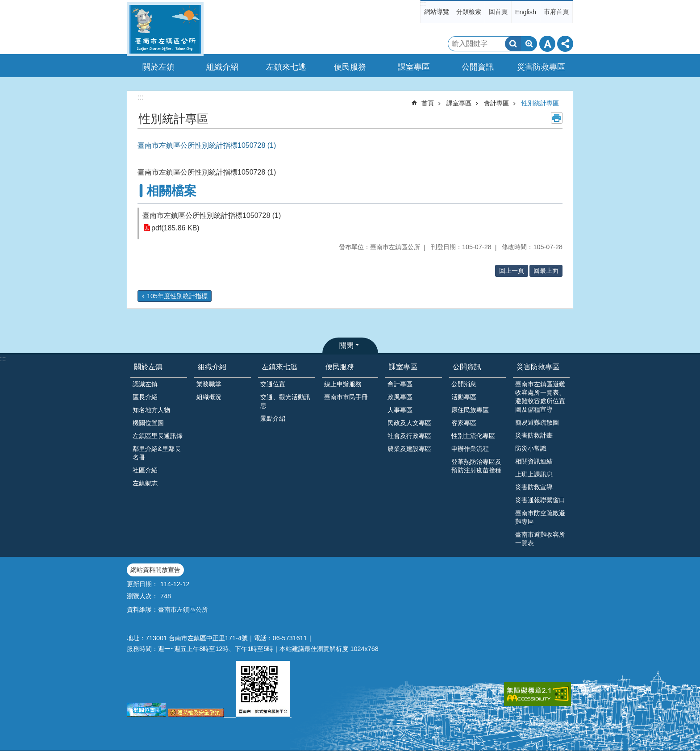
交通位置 (273, 384)
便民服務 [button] (350, 67)
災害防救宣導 (534, 487)
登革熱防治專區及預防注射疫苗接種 (476, 466)
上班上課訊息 (534, 474)
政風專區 (400, 397)
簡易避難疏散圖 (537, 422)
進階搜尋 (529, 44)
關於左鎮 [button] (158, 67)
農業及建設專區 (409, 449)
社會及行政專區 (409, 436)
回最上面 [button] (546, 271)
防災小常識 (531, 448)
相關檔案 (171, 191)
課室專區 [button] (414, 67)
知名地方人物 (151, 410)
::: (423, 4)
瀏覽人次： (142, 596)
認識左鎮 (145, 384)
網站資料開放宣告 (155, 570)
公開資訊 (467, 367)
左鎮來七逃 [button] (286, 67)
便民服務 (340, 367)
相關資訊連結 (534, 461)
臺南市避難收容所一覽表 (540, 539)
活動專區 (464, 397)
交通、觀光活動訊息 (285, 401)
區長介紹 (145, 397)
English (526, 12)
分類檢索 (469, 12)
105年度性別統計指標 (177, 296)
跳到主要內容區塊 (5, 5)
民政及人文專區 (409, 423)
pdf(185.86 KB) (175, 228)
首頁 (428, 103)
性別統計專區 (540, 103)
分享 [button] (565, 44)
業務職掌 (209, 384)
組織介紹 (212, 367)
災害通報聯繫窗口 (540, 500)
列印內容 (557, 118)
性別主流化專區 (473, 436)
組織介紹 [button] (222, 67)
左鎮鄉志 (145, 483)
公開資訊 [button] (478, 67)
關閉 (346, 345)
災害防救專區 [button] (541, 67)
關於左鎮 (148, 367)
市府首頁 (556, 12)
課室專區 (459, 103)
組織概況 (209, 397)
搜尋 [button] (513, 44)
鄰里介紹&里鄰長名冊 (157, 453)
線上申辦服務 (343, 384)
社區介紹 (145, 470)
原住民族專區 (470, 410)
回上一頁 (512, 271)
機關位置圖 (148, 423)
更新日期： (142, 584)
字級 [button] (547, 44)
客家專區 (464, 423)
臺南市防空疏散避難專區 (540, 517)
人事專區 (400, 410)
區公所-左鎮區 (165, 29)
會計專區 (496, 103)
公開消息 (464, 384)
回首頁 (498, 12)
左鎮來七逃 (279, 367)
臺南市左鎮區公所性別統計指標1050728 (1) (212, 215)
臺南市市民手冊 (346, 397)
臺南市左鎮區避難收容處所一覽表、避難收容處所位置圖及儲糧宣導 (540, 397)
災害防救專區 (538, 367)
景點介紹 (273, 418)
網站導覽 (437, 12)
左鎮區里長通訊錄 (158, 436)
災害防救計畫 (534, 435)
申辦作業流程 (470, 449)
